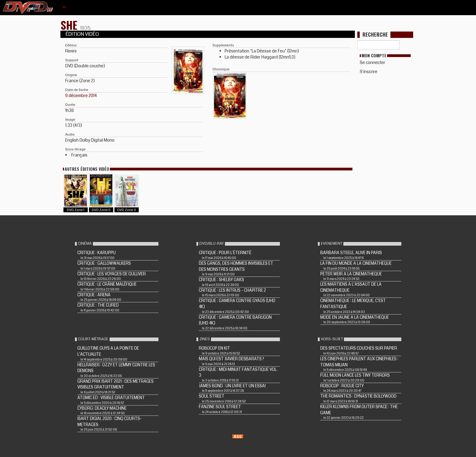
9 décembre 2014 (81, 96)
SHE (70, 25)
